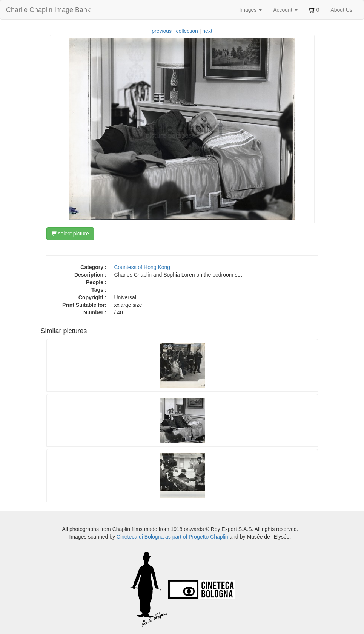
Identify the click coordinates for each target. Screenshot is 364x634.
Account (285, 10)
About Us (341, 10)
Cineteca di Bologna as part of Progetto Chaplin (172, 537)
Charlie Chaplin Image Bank (48, 10)
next (207, 31)
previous (162, 31)
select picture (70, 234)
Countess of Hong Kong (142, 267)
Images (250, 10)
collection (187, 31)
